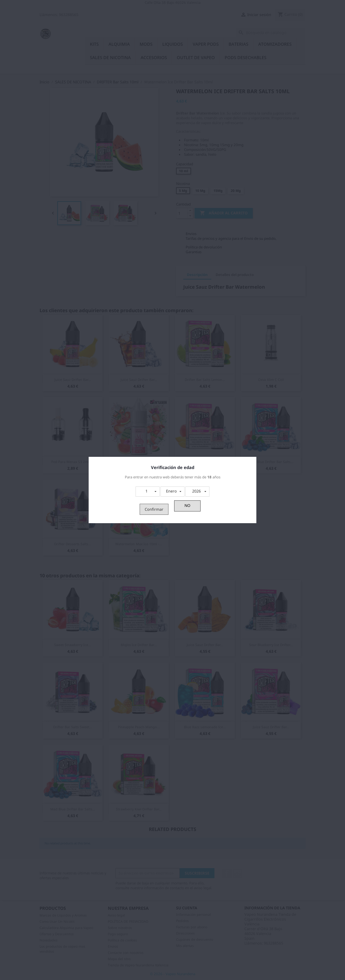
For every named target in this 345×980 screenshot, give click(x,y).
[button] (148, 492)
